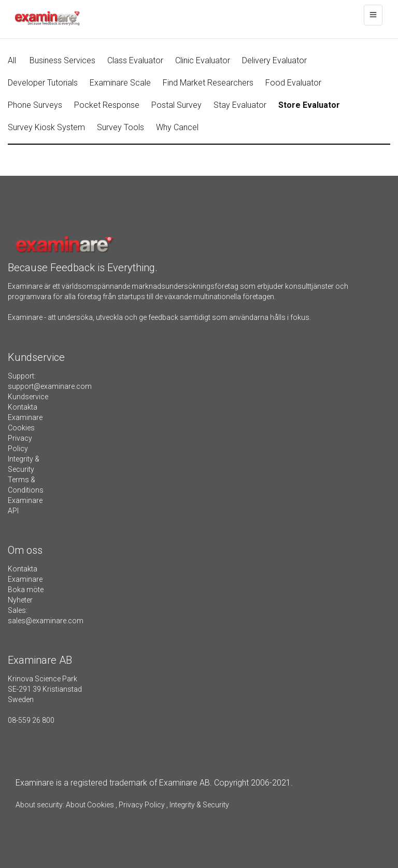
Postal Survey (176, 105)
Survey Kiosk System (46, 127)
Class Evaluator (135, 60)
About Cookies (90, 805)
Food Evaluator (293, 83)
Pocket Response (107, 105)
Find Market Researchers (208, 83)
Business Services (62, 60)
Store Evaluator (309, 105)
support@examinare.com (50, 386)
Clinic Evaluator (203, 60)
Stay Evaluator (240, 105)
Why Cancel (177, 127)
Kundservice (28, 397)
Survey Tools (120, 127)
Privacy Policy (142, 805)
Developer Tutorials (43, 83)
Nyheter (20, 600)
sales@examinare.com (46, 621)
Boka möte (26, 590)
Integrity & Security (198, 805)
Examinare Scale (120, 83)
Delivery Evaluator (274, 60)
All (12, 60)
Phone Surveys (35, 105)
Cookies (21, 428)
